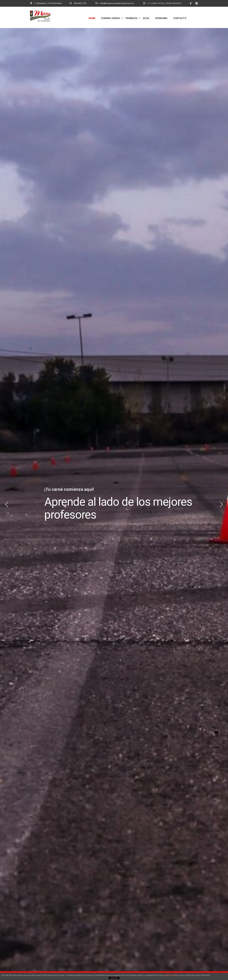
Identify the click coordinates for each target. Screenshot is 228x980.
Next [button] (221, 505)
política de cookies (171, 975)
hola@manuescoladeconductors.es (115, 3)
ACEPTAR (114, 978)
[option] (114, 504)
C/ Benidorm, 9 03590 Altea (46, 3)
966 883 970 (78, 3)
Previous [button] (7, 505)
